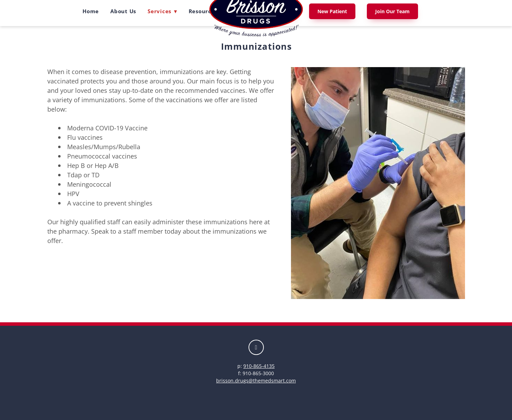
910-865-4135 (259, 366)
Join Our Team (392, 11)
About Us (123, 11)
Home (91, 11)
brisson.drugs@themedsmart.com (256, 381)
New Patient (332, 11)
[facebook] (256, 347)
